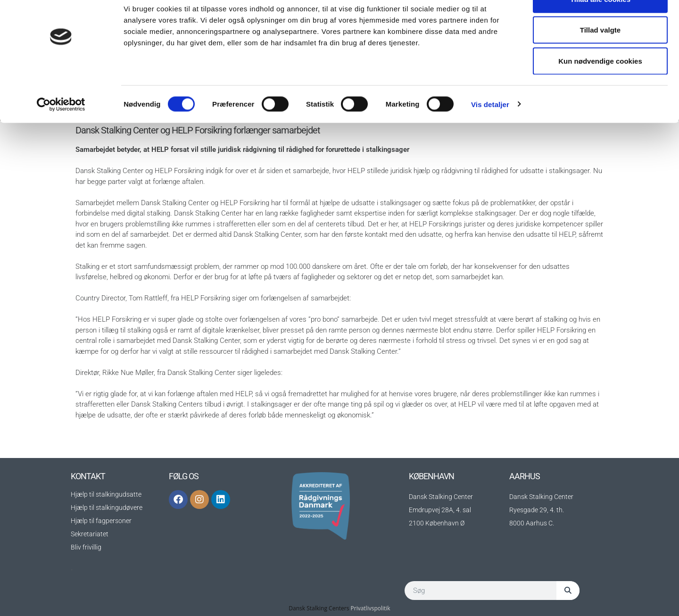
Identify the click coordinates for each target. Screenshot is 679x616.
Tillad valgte (600, 56)
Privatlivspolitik (371, 608)
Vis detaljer (490, 130)
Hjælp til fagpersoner (101, 521)
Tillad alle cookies (600, 25)
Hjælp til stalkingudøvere (107, 508)
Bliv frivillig (86, 547)
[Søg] (568, 591)
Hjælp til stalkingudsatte (106, 494)
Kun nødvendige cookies (600, 87)
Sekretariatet (90, 534)
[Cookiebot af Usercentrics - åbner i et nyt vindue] (61, 130)
